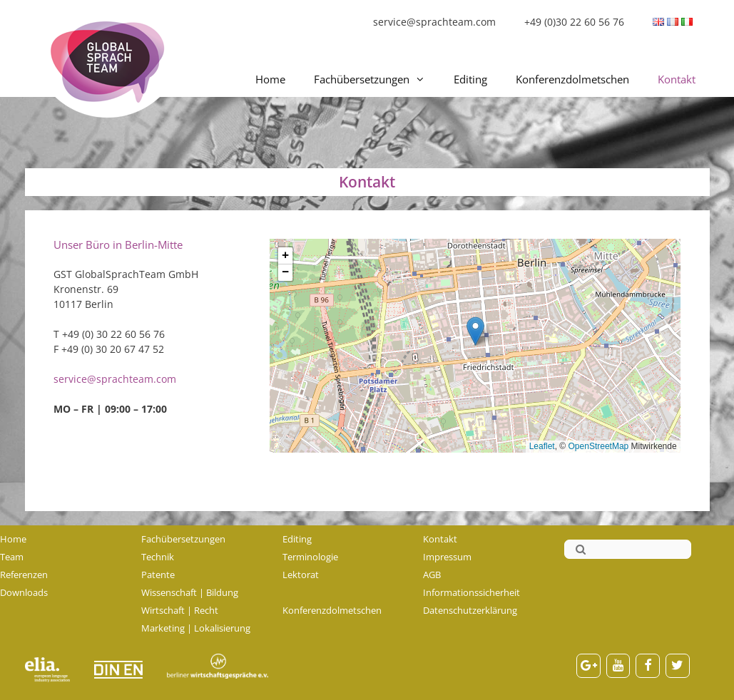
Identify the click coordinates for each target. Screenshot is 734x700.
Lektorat (301, 575)
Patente (158, 575)
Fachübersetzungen (377, 79)
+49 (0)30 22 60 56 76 (574, 22)
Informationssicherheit (472, 592)
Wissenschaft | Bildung (190, 592)
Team (12, 557)
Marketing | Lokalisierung (196, 628)
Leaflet (542, 446)
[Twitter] (678, 666)
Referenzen (24, 575)
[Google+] (588, 666)
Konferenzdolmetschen (572, 79)
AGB (432, 575)
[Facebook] (648, 666)
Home (270, 79)
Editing (470, 79)
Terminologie (310, 557)
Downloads (24, 592)
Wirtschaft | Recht (180, 610)
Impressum (447, 557)
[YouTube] (618, 666)
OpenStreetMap (599, 446)
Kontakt (677, 79)
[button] (475, 331)
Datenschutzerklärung (470, 610)
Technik (158, 557)
